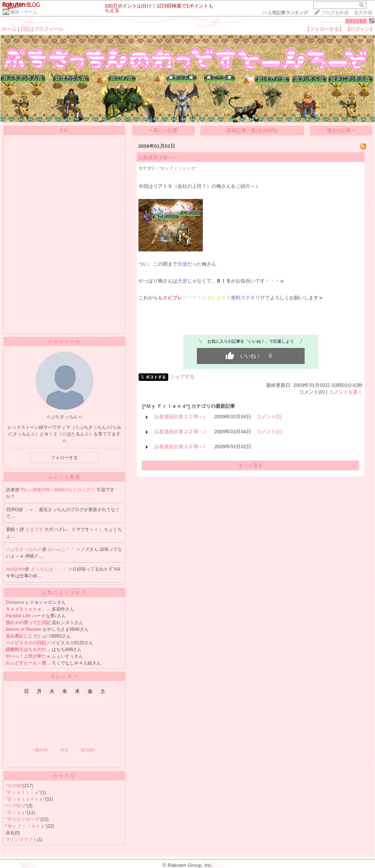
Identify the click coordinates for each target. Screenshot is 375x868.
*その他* (14, 786)
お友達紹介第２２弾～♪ (180, 432)
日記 (25, 29)
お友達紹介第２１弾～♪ (180, 417)
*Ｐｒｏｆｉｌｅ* (23, 792)
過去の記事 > (341, 130)
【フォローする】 (324, 29)
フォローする (64, 458)
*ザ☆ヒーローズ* (23, 819)
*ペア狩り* (16, 806)
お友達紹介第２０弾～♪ (180, 447)
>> (285, 13)
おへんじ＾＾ (62, 549)
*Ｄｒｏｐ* (16, 813)
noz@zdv (15, 569)
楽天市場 (363, 13)
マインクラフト (21, 840)
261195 (356, 21)
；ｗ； (32, 510)
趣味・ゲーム (24, 12)
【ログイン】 (360, 29)
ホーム (9, 29)
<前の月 (40, 750)
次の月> (88, 750)
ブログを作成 (335, 13)
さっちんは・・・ (49, 569)
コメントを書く (346, 392)
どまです (35, 529)
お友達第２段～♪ (157, 157)
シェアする (182, 377)
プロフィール (49, 29)
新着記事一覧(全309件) (252, 130)
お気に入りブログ (64, 593)
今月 (64, 750)
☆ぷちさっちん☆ (24, 549)
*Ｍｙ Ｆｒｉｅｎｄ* (26, 826)
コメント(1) (269, 417)
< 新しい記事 (164, 130)
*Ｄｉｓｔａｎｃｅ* (25, 799)
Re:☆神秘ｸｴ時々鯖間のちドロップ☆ (59, 490)
